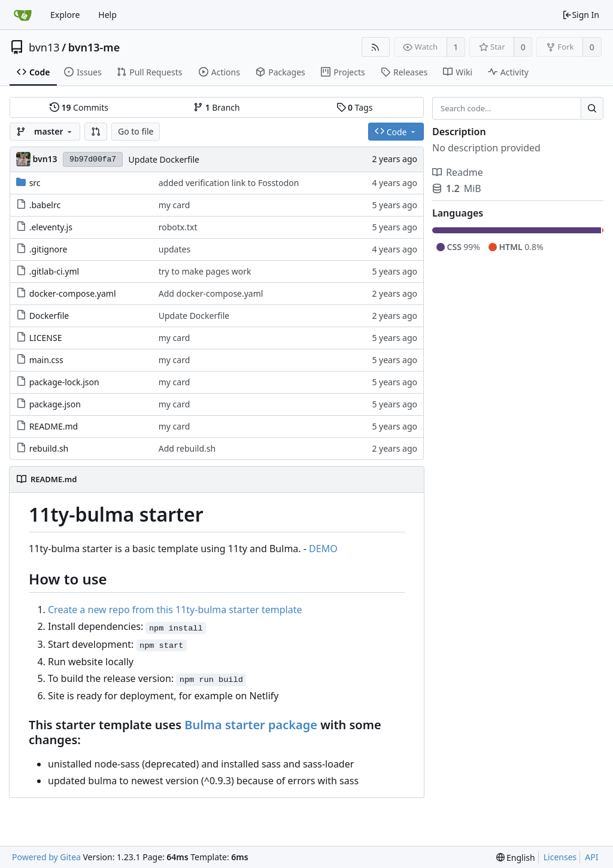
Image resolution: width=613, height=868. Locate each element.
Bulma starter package (251, 725)
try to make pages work (205, 271)
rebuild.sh (49, 448)
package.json (55, 404)
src (35, 183)
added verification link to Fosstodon (229, 183)
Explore (65, 15)
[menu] (516, 858)
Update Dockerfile (164, 159)
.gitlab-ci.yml (54, 271)
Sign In (581, 15)
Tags (355, 107)
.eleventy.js (51, 227)
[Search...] (592, 108)
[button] (96, 132)
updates (175, 249)
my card (175, 205)
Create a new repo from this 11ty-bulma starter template (175, 610)
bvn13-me (94, 47)
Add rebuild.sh (187, 448)
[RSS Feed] (376, 47)
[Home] (23, 15)
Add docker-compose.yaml (211, 293)
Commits (79, 107)
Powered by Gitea (46, 857)
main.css (46, 360)
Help (107, 15)
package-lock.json (64, 382)
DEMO (323, 549)
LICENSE (46, 338)
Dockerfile (49, 316)
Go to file (136, 131)
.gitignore (48, 249)
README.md (54, 426)
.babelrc (45, 205)
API (591, 857)
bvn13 (44, 47)
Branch (217, 107)
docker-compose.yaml (73, 293)
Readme (458, 172)
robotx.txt (178, 227)
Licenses (560, 857)
